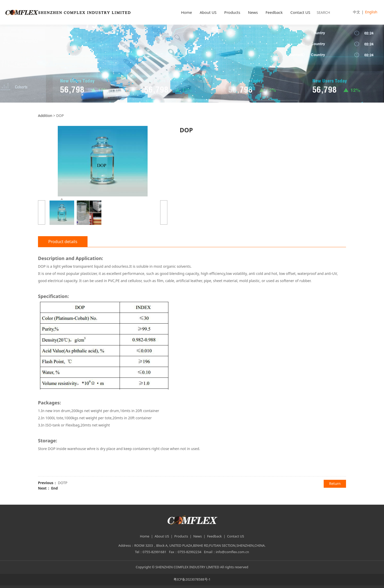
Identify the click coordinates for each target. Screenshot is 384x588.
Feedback (274, 12)
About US (208, 12)
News (253, 12)
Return (335, 484)
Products (232, 12)
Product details (63, 242)
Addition (45, 116)
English (371, 12)
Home (186, 12)
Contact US (300, 12)
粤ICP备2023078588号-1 (192, 579)
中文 (357, 12)
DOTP (63, 483)
